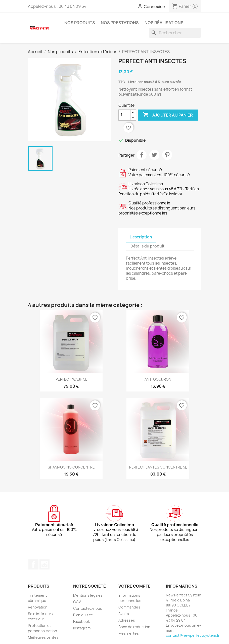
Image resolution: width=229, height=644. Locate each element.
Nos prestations (120, 23)
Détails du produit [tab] (148, 246)
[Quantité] (124, 115)
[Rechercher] (175, 33)
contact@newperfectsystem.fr (193, 635)
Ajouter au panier (168, 115)
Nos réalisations (164, 23)
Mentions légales (88, 595)
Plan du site (83, 615)
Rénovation (38, 607)
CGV (77, 602)
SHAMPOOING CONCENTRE (71, 467)
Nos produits (80, 23)
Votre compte (134, 586)
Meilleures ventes (43, 637)
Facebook (33, 564)
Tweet (154, 155)
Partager (142, 155)
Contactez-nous (88, 608)
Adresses (127, 620)
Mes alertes (129, 633)
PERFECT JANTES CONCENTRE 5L (158, 467)
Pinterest (167, 155)
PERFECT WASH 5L (71, 379)
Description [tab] (141, 237)
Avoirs (124, 614)
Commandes (129, 607)
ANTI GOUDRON (158, 379)
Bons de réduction (134, 627)
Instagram (44, 564)
